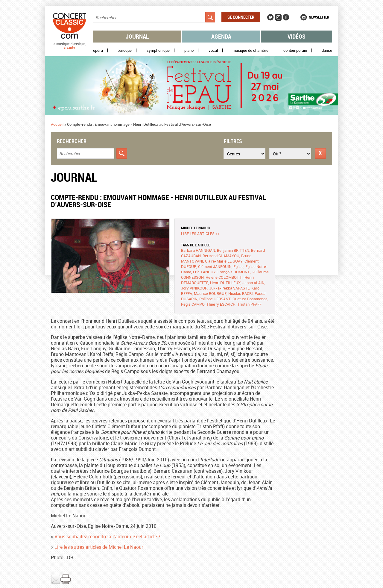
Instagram (278, 17)
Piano (189, 50)
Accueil (57, 124)
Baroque (125, 50)
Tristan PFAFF (249, 304)
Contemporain (295, 50)
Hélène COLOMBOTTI (224, 277)
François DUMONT (234, 272)
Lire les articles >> (200, 234)
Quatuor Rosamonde (250, 299)
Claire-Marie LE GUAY (224, 261)
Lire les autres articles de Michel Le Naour (99, 547)
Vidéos (297, 36)
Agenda (221, 36)
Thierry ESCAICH (221, 304)
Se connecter (241, 17)
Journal (137, 36)
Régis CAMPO (193, 304)
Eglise (238, 266)
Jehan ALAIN (253, 283)
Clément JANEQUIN (215, 266)
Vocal (213, 50)
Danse (327, 50)
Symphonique (158, 50)
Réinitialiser (320, 153)
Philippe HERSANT (215, 299)
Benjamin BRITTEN (233, 250)
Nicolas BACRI (241, 293)
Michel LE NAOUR (195, 228)
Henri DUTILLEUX (225, 283)
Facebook (286, 17)
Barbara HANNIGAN (198, 250)
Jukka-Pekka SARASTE (229, 288)
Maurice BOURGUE (210, 293)
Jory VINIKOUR (194, 288)
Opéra (98, 50)
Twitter (270, 17)
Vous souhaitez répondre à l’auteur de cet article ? (107, 537)
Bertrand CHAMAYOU (221, 256)
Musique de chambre (250, 50)
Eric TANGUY (204, 272)
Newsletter (319, 17)
